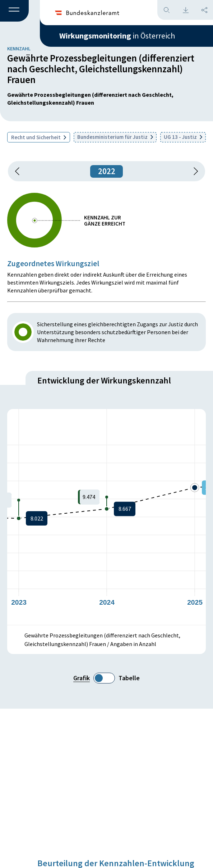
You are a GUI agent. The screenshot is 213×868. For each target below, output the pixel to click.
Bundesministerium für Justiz (115, 137)
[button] (14, 11)
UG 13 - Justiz (183, 137)
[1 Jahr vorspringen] (193, 171)
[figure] (107, 517)
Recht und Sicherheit (39, 137)
